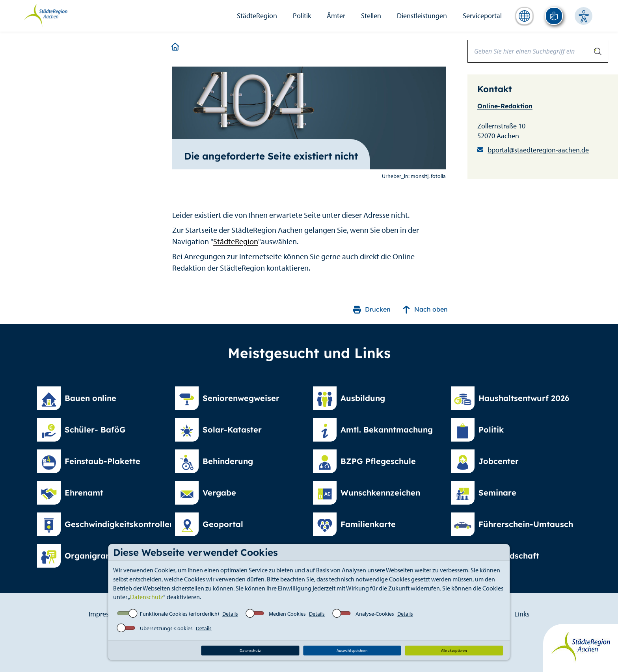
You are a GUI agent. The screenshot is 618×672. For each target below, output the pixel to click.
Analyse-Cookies (375, 614)
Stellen (371, 16)
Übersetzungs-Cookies (166, 628)
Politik (302, 16)
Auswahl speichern (352, 651)
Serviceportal (482, 16)
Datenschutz (147, 597)
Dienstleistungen (422, 16)
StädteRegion (257, 16)
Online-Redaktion (505, 106)
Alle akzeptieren (454, 651)
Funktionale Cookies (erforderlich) (180, 614)
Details (230, 614)
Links (522, 614)
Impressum (105, 614)
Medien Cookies (287, 614)
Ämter (336, 16)
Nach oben (425, 309)
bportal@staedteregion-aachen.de (538, 150)
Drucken (372, 309)
